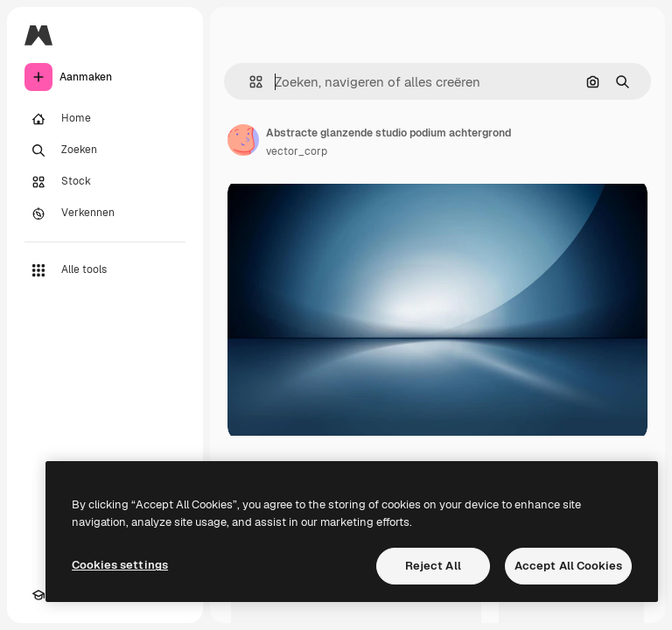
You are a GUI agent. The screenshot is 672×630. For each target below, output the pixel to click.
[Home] (105, 119)
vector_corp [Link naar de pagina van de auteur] (297, 151)
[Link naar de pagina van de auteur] (243, 140)
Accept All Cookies (568, 566)
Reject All (433, 566)
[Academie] (38, 595)
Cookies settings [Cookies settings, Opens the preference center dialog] (120, 565)
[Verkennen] (105, 213)
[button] (249, 82)
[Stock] (105, 182)
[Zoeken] (105, 150)
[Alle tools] (105, 270)
